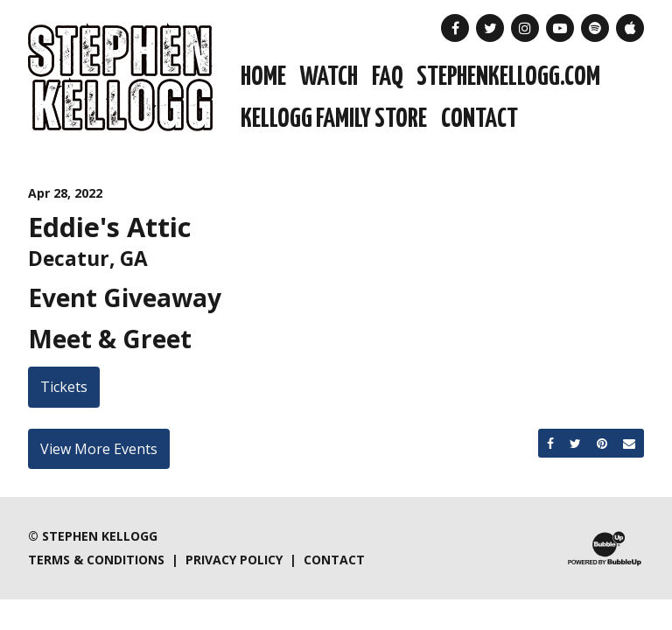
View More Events (99, 449)
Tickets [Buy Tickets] (64, 387)
